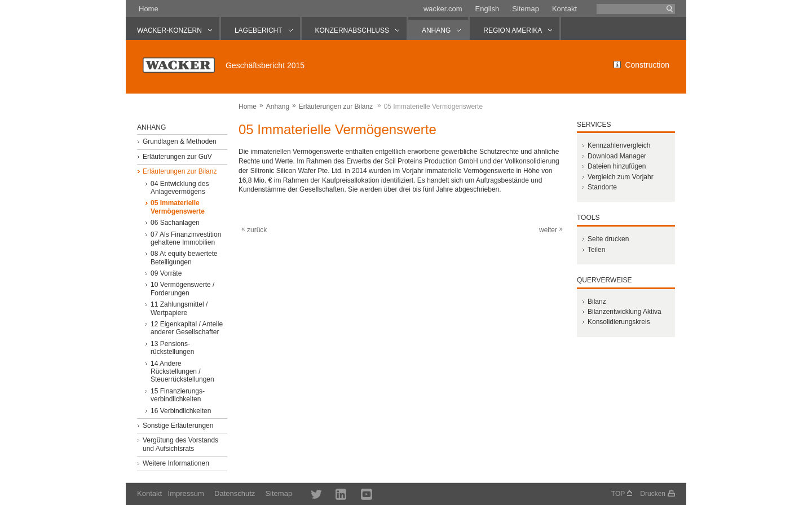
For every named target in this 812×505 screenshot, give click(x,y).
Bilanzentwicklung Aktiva (625, 312)
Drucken (653, 494)
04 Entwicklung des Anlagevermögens (180, 188)
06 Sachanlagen (175, 223)
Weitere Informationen (176, 463)
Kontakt (564, 9)
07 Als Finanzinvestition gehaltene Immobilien (186, 238)
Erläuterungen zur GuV (177, 157)
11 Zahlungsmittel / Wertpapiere (179, 308)
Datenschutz (235, 493)
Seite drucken (608, 239)
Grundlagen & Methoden (180, 141)
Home (149, 9)
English (487, 9)
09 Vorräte (166, 273)
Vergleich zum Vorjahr (621, 177)
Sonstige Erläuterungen (178, 426)
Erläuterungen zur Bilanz (336, 107)
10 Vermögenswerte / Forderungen (182, 289)
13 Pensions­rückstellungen (172, 348)
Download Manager (617, 156)
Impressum (186, 493)
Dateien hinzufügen (617, 166)
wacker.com (443, 9)
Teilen (596, 250)
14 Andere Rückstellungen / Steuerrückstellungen (182, 372)
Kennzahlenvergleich (619, 145)
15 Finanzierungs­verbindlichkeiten (178, 395)
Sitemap (526, 9)
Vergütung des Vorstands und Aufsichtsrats (180, 444)
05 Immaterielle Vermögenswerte (178, 207)
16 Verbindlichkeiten (181, 411)
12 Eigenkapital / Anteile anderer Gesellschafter (187, 328)
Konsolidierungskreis (619, 322)
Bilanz (597, 302)
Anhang (278, 107)
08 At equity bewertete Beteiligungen (184, 258)
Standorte (602, 187)
